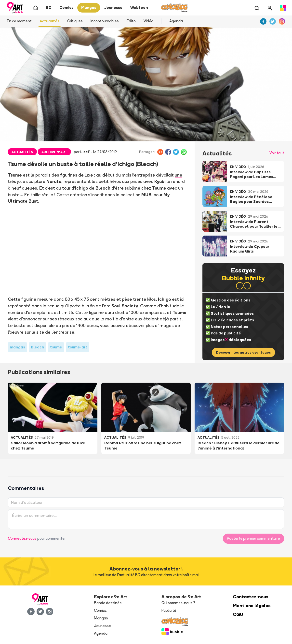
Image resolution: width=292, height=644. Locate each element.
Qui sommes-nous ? (178, 603)
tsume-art (78, 347)
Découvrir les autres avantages (243, 352)
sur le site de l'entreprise (49, 332)
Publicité (169, 610)
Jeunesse (102, 626)
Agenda (176, 21)
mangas (17, 347)
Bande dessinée (108, 603)
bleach (38, 347)
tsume (56, 347)
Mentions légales (252, 606)
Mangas (101, 618)
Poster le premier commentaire (253, 538)
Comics (100, 610)
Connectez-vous (22, 538)
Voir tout (277, 153)
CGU (238, 614)
